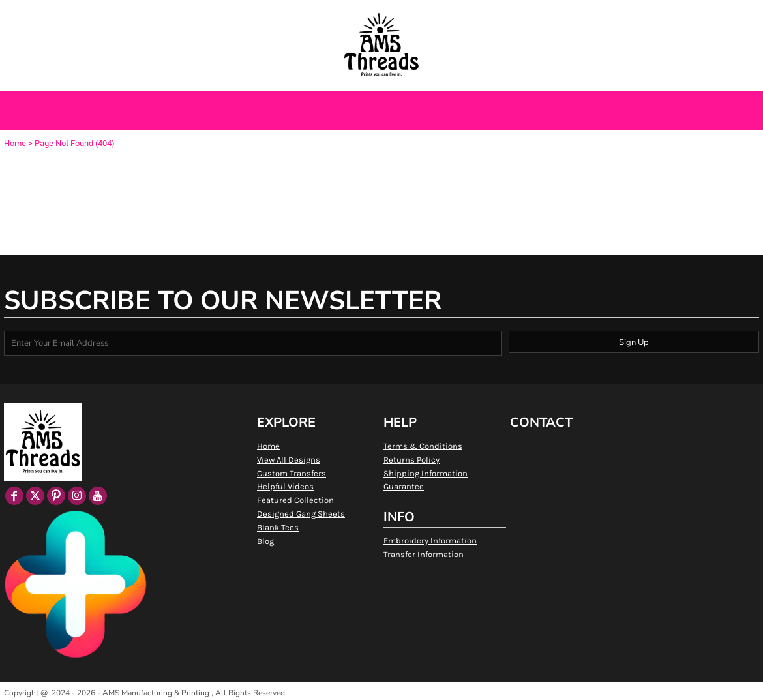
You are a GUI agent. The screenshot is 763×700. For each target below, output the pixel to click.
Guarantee (404, 486)
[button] (71, 15)
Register (666, 15)
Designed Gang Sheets (301, 514)
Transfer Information (424, 554)
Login (626, 15)
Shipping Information (426, 473)
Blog (265, 541)
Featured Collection (295, 500)
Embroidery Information (430, 540)
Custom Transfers (292, 473)
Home (15, 143)
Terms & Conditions (423, 446)
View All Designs (289, 460)
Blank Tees (278, 527)
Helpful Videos (285, 486)
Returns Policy (411, 460)
